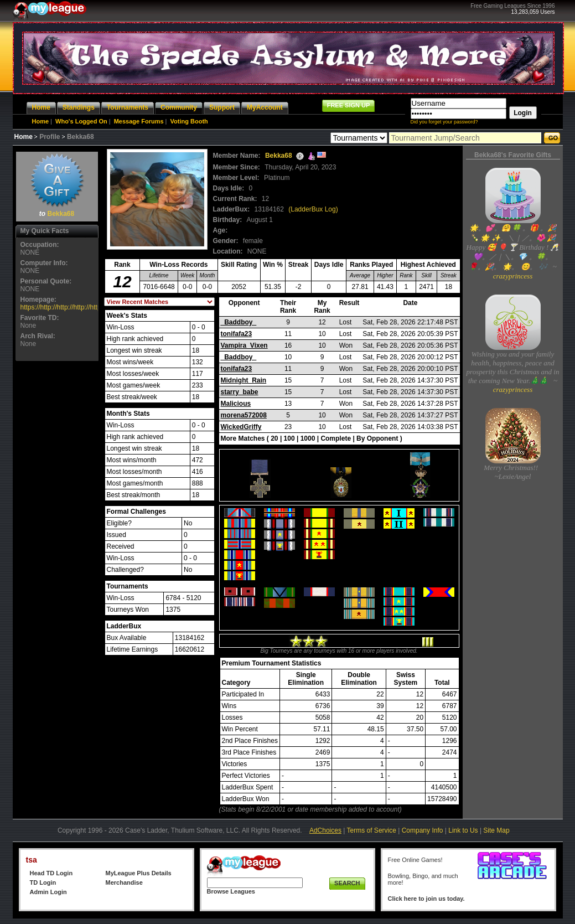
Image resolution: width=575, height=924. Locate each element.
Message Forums (139, 121)
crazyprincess (513, 276)
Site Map (496, 830)
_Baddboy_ (239, 322)
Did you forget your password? (444, 122)
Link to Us (463, 830)
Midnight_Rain (244, 380)
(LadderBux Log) (313, 209)
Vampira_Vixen (244, 345)
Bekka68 (61, 214)
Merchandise (124, 882)
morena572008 (244, 415)
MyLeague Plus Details (139, 873)
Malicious (236, 404)
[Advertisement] (57, 530)
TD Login (43, 882)
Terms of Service (372, 830)
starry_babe (240, 392)
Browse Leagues (231, 891)
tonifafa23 (237, 334)
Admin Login (48, 892)
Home (41, 121)
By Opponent (377, 438)
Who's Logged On (81, 121)
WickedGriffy (241, 427)
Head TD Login (51, 873)
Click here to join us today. (426, 899)
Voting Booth (189, 121)
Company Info (423, 830)
